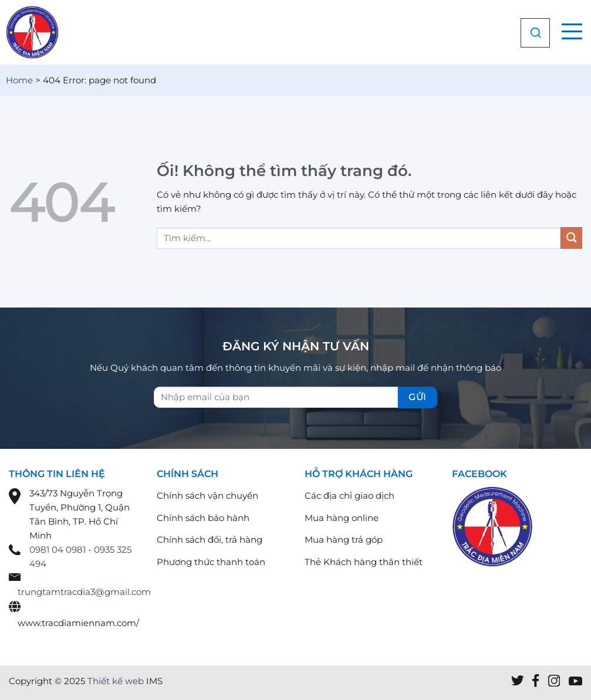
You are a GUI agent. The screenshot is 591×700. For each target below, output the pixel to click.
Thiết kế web (116, 681)
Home (19, 80)
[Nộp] (571, 238)
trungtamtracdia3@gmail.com (84, 592)
